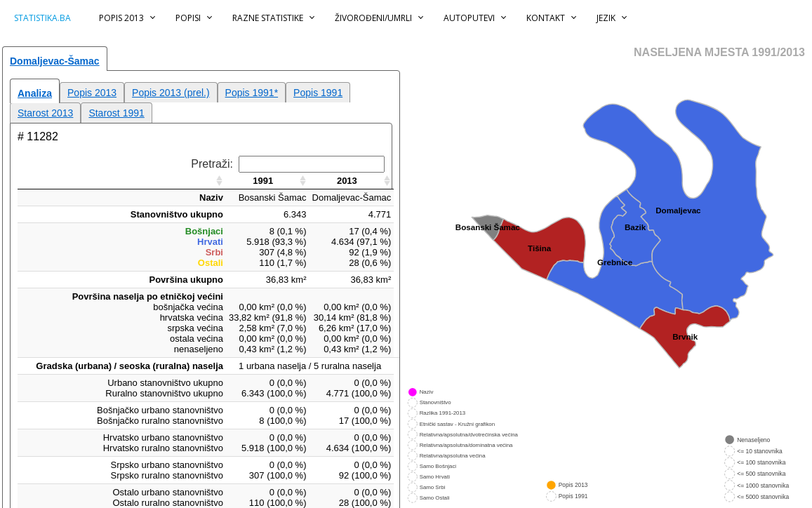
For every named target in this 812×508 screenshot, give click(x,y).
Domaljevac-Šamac (55, 61)
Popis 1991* (252, 93)
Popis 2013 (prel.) (171, 93)
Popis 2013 (121, 18)
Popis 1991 (318, 93)
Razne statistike (268, 18)
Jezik (606, 18)
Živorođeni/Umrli (373, 18)
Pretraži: (288, 164)
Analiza (35, 93)
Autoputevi (469, 18)
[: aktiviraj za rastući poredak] (122, 181)
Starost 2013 (45, 113)
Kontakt (546, 18)
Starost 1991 (116, 113)
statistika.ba (42, 18)
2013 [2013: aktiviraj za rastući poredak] (347, 181)
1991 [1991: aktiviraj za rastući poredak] (263, 181)
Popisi (188, 18)
